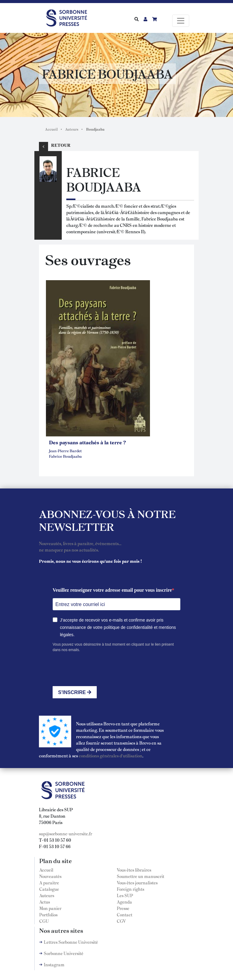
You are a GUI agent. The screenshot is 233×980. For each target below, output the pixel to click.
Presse (123, 908)
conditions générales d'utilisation (111, 756)
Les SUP (125, 895)
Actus (45, 902)
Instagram (54, 964)
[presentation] (99, 669)
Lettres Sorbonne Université (71, 942)
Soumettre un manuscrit (141, 876)
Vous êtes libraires (134, 870)
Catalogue (49, 889)
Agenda (124, 902)
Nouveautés (50, 876)
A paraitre (49, 883)
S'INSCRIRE (75, 692)
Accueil (51, 129)
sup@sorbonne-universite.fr (66, 834)
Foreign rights (130, 889)
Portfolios (48, 915)
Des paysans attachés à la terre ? (87, 442)
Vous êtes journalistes (137, 883)
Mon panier (50, 908)
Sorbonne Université (64, 953)
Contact (125, 915)
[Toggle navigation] (181, 21)
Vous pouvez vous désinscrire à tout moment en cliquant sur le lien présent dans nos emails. (113, 647)
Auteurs (72, 129)
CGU (44, 921)
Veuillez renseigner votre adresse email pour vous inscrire (112, 590)
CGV (121, 921)
